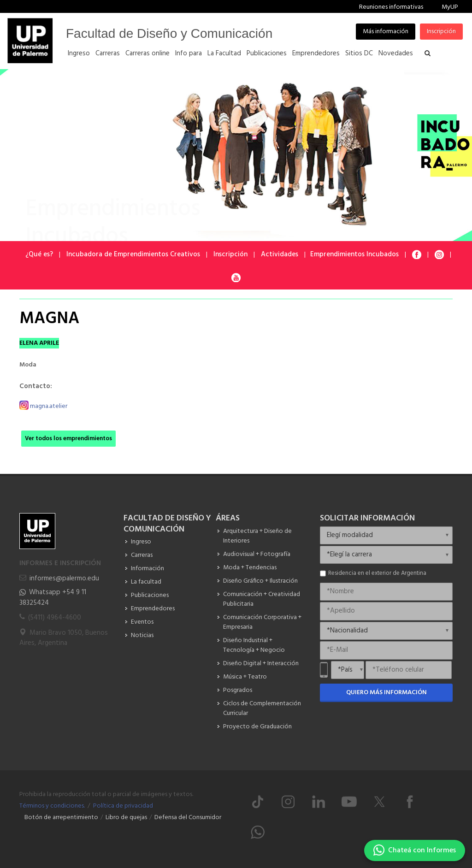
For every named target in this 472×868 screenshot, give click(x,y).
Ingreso (141, 542)
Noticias (142, 635)
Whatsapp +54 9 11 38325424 (53, 598)
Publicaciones (150, 595)
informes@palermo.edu (64, 579)
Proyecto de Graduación (257, 727)
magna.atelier (49, 406)
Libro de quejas (126, 818)
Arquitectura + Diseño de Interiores (257, 536)
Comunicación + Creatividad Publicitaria (262, 599)
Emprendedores (153, 609)
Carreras (142, 555)
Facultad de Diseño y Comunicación (169, 33)
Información (147, 569)
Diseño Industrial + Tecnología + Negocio (254, 645)
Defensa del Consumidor (188, 818)
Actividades (280, 254)
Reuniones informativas (391, 7)
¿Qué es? (39, 254)
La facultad (146, 582)
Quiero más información (386, 693)
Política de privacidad (123, 806)
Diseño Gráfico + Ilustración (260, 581)
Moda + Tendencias (250, 568)
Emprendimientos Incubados (354, 254)
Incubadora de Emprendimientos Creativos (133, 254)
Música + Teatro (245, 677)
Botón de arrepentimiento (61, 818)
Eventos (142, 622)
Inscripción (441, 32)
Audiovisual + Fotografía (257, 554)
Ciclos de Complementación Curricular (262, 709)
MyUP (450, 7)
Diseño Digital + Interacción (261, 664)
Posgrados (238, 690)
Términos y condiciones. (52, 806)
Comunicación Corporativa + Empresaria (262, 622)
